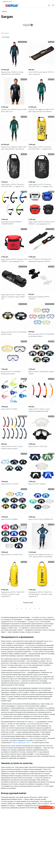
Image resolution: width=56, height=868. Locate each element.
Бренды (4, 11)
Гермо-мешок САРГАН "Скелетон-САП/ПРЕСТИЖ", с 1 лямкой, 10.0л (40, 148)
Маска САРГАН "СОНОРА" (10, 484)
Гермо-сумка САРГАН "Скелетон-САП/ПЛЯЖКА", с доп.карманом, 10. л (42, 223)
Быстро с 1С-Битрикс (45, 808)
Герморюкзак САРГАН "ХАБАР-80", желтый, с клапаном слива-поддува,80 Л (13, 594)
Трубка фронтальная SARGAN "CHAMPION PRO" (11, 223)
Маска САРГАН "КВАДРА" (37, 484)
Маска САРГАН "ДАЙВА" (9, 519)
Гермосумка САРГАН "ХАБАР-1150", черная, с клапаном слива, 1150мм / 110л (13, 297)
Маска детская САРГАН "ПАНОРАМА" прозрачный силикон (41, 335)
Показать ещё (28, 603)
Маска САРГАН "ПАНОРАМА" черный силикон (41, 373)
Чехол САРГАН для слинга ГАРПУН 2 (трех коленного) (41, 73)
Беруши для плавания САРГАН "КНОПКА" (39, 298)
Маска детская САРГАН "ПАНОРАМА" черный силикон (14, 333)
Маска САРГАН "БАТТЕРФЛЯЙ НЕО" (41, 519)
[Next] (39, 609)
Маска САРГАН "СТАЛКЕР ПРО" (12, 555)
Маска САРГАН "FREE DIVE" (38, 446)
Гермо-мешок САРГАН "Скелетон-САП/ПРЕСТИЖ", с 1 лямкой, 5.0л (13, 185)
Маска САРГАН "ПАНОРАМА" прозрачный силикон (11, 373)
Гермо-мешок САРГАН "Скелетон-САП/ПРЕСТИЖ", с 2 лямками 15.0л (40, 185)
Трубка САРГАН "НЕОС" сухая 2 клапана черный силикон (12, 448)
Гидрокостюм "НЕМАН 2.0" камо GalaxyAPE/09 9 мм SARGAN (12, 73)
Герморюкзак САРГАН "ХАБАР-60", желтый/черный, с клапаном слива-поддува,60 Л (40, 594)
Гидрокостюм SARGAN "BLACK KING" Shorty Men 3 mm (14, 111)
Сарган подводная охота (21, 743)
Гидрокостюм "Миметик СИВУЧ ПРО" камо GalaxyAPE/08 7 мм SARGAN (14, 148)
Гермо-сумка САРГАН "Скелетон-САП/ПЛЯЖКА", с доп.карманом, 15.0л (14, 260)
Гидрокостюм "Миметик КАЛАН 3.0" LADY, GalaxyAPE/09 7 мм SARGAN (41, 556)
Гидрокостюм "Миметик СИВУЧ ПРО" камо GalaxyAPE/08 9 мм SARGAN (41, 111)
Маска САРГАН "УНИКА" (9, 409)
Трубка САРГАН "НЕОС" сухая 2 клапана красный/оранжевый (39, 410)
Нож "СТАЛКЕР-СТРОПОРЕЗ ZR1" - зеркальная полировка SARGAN (40, 260)
